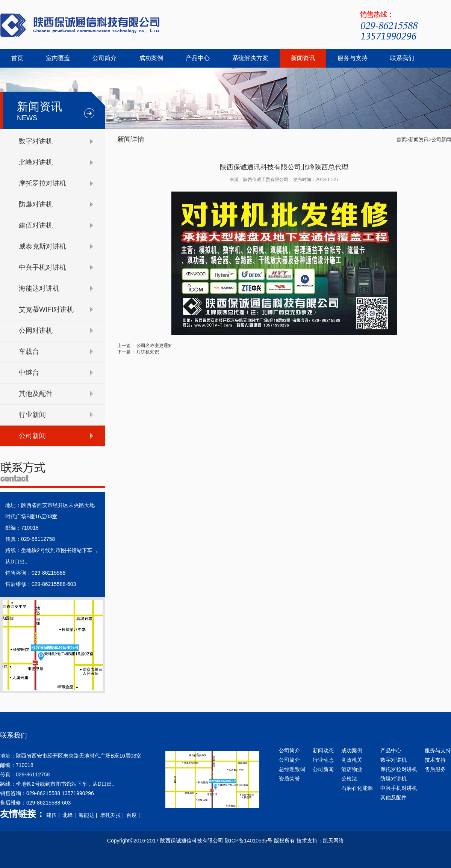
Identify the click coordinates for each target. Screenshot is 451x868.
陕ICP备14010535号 (249, 841)
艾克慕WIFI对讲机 (46, 309)
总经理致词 (292, 769)
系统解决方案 (250, 58)
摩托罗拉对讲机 (42, 183)
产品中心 (198, 58)
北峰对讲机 (36, 162)
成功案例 (151, 58)
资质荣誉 (289, 779)
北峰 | (70, 815)
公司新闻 (32, 436)
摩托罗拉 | (113, 815)
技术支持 (435, 760)
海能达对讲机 (39, 288)
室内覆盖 (58, 58)
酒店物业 (352, 769)
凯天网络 (333, 841)
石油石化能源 (357, 788)
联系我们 (402, 58)
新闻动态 (323, 750)
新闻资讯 (303, 58)
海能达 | (89, 815)
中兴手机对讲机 (42, 267)
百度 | (134, 815)
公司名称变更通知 (154, 346)
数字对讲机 (36, 141)
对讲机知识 (148, 352)
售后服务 (435, 769)
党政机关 (352, 760)
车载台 (29, 352)
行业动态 (323, 760)
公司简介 (104, 58)
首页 (17, 58)
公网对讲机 (36, 331)
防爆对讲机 (36, 204)
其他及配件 (36, 394)
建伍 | (54, 815)
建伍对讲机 (36, 225)
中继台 (29, 373)
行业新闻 (32, 415)
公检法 (349, 779)
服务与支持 (353, 58)
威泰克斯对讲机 (42, 246)
